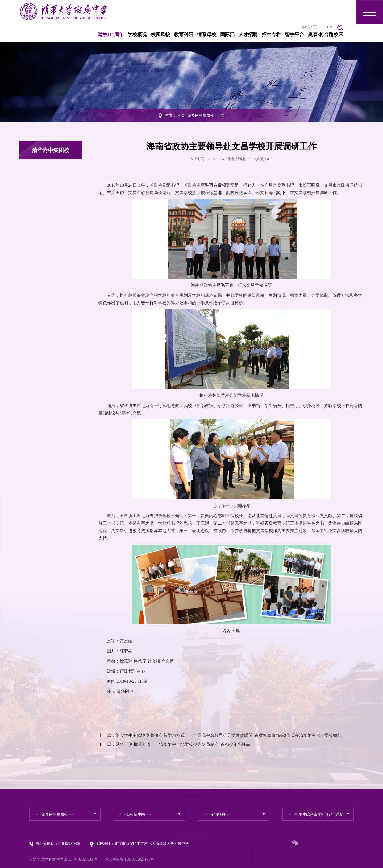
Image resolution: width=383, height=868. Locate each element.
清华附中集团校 (201, 115)
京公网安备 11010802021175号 (130, 859)
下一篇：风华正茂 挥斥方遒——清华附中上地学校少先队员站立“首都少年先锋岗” (175, 744)
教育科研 (184, 35)
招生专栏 (271, 35)
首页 (181, 115)
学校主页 (310, 27)
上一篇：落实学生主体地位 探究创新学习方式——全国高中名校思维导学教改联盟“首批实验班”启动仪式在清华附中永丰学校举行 (220, 735)
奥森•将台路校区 (326, 35)
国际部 (227, 35)
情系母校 (207, 35)
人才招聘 (248, 35)
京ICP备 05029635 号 (81, 859)
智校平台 (294, 35)
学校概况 (137, 35)
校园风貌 (160, 35)
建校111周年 (111, 35)
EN (329, 27)
